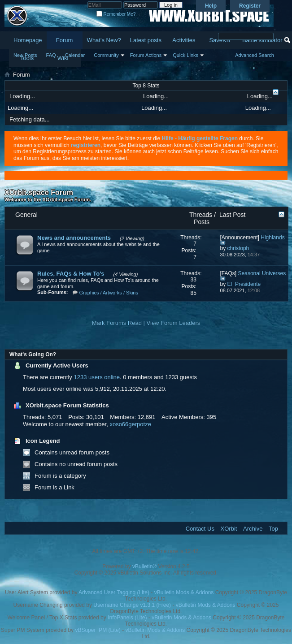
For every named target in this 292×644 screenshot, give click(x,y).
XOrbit (229, 529)
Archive (253, 529)
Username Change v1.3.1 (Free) (132, 605)
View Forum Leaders (174, 323)
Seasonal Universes (262, 273)
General (26, 215)
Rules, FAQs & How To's (71, 274)
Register (250, 6)
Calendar (75, 55)
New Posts (25, 55)
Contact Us (200, 529)
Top (273, 529)
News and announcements (74, 238)
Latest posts (146, 40)
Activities (184, 40)
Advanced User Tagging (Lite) (114, 592)
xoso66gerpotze (130, 424)
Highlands (272, 238)
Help (211, 6)
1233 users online (97, 377)
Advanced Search (255, 55)
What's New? (104, 40)
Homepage (28, 40)
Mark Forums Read (117, 323)
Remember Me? (116, 14)
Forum (65, 40)
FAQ (51, 55)
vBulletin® (144, 566)
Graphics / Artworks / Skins (109, 293)
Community (106, 55)
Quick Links (185, 55)
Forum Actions (146, 55)
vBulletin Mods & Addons (184, 592)
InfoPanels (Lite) (127, 618)
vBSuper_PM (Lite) (98, 630)
